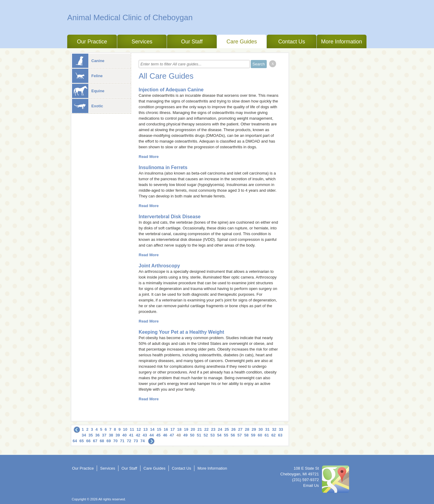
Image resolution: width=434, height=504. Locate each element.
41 (131, 435)
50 (192, 435)
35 (90, 435)
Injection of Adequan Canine (171, 90)
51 (199, 435)
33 (281, 429)
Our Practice (92, 42)
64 (75, 441)
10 (125, 429)
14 (152, 429)
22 (206, 429)
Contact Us (292, 42)
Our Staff (192, 42)
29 (254, 429)
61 (267, 435)
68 (102, 441)
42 (138, 435)
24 (220, 429)
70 (115, 441)
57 (240, 435)
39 (118, 435)
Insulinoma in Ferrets (163, 167)
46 (165, 435)
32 (274, 429)
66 (88, 441)
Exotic (88, 106)
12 (139, 429)
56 (233, 435)
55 (226, 435)
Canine (88, 61)
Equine (88, 91)
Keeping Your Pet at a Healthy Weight (181, 332)
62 (273, 435)
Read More (149, 157)
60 (260, 435)
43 (145, 435)
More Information (341, 42)
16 (166, 429)
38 (111, 435)
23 (213, 429)
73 (136, 441)
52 (206, 435)
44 (152, 435)
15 (159, 429)
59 (253, 435)
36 (97, 435)
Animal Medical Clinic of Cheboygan (130, 17)
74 (143, 441)
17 (172, 429)
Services (142, 42)
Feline (87, 76)
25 (227, 429)
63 (280, 435)
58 (246, 435)
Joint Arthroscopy (159, 266)
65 (81, 441)
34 (84, 435)
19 (186, 429)
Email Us (311, 485)
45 (158, 435)
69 (108, 441)
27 (240, 429)
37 (104, 435)
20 (193, 429)
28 (247, 429)
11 (132, 429)
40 (124, 435)
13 (146, 429)
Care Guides (242, 42)
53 (212, 435)
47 (172, 435)
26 (234, 429)
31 (267, 429)
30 (260, 429)
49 (185, 435)
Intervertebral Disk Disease (170, 217)
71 (122, 441)
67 (95, 441)
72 (129, 441)
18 (179, 429)
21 (200, 429)
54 (219, 435)
